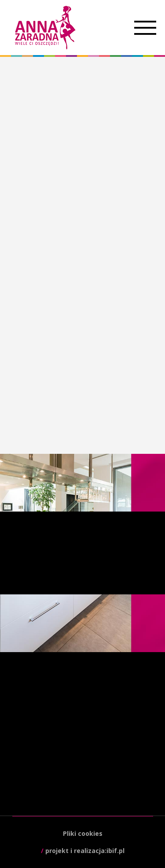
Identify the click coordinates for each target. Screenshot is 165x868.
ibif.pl (115, 851)
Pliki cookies (83, 833)
